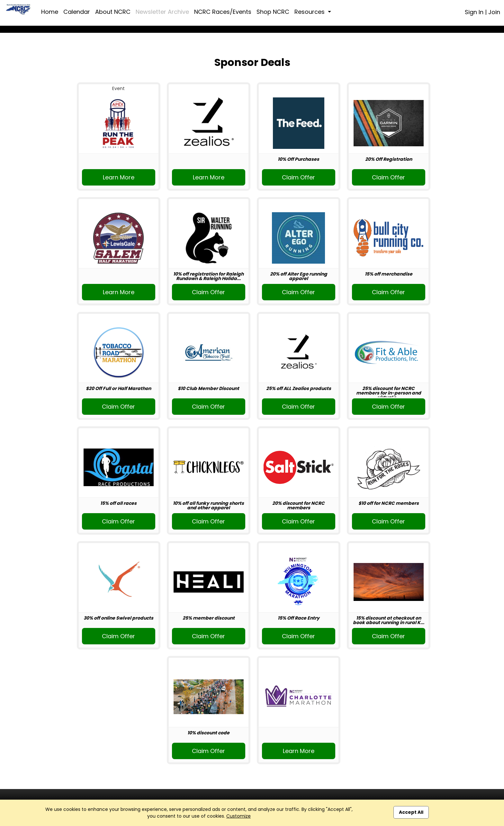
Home (50, 12)
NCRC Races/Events (223, 12)
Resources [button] (310, 12)
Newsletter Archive (162, 12)
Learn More (119, 177)
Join (494, 12)
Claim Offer (298, 177)
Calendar (77, 12)
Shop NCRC (273, 12)
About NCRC (113, 12)
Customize (239, 816)
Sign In (474, 12)
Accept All (411, 812)
